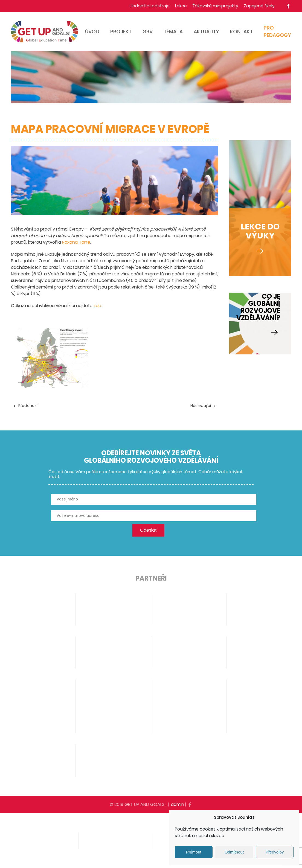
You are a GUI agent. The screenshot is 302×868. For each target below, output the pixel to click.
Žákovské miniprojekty (215, 6)
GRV (148, 32)
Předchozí (26, 406)
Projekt (121, 32)
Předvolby (275, 852)
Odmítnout (234, 852)
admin (178, 804)
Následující (203, 406)
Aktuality (206, 32)
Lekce (181, 6)
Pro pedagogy (277, 31)
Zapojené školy (259, 6)
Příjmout (194, 852)
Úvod (92, 32)
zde (97, 306)
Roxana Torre (76, 242)
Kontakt (241, 32)
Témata (173, 32)
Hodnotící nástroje (150, 6)
